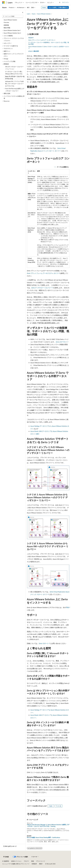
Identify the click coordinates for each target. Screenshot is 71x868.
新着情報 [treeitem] (6, 25)
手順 (67, 607)
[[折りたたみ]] (23, 12)
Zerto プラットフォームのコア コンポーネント (42, 40)
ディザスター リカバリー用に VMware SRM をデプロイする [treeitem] (14, 73)
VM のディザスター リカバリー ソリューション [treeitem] (14, 68)
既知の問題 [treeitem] (7, 28)
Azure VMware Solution (44, 14)
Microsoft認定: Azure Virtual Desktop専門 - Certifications (43, 837)
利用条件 (34, 864)
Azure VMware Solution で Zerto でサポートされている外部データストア (49, 47)
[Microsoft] (3, 3)
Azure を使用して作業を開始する (58, 7)
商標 (40, 864)
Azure (34, 14)
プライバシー (40, 861)
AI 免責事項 (6, 861)
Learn (28, 14)
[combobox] (13, 16)
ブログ (26, 861)
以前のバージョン (16, 861)
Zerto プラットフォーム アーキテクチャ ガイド (42, 273)
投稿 (33, 861)
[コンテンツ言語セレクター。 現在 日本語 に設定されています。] (6, 857)
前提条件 (31, 38)
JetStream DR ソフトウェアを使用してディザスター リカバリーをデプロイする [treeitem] (14, 84)
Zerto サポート (44, 643)
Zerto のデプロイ (61, 342)
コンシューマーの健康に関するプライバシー (15, 864)
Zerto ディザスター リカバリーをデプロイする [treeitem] (15, 78)
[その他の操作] (68, 14)
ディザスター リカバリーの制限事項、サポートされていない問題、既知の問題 (49, 43)
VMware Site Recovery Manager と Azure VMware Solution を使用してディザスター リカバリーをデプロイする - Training (48, 825)
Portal (44, 7)
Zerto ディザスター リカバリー (42, 288)
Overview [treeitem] (6, 22)
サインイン (66, 2)
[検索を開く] (60, 3)
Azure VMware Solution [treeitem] (10, 20)
